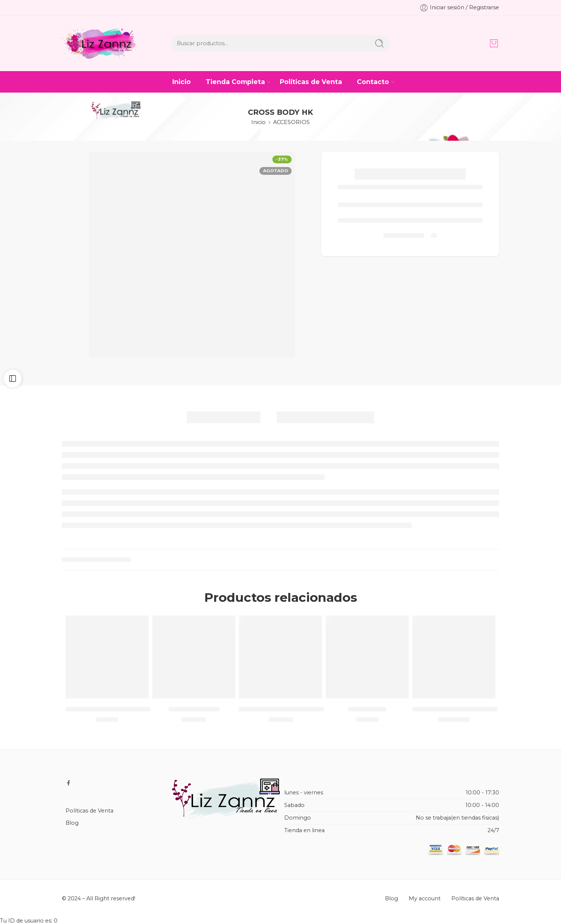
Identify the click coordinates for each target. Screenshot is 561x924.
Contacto (373, 82)
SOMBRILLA (367, 709)
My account (425, 898)
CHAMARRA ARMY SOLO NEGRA (291, 709)
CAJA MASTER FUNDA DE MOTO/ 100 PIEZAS (486, 709)
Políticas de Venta (311, 82)
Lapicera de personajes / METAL (118, 709)
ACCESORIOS (291, 122)
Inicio (182, 82)
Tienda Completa (235, 82)
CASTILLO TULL (194, 709)
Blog (72, 823)
